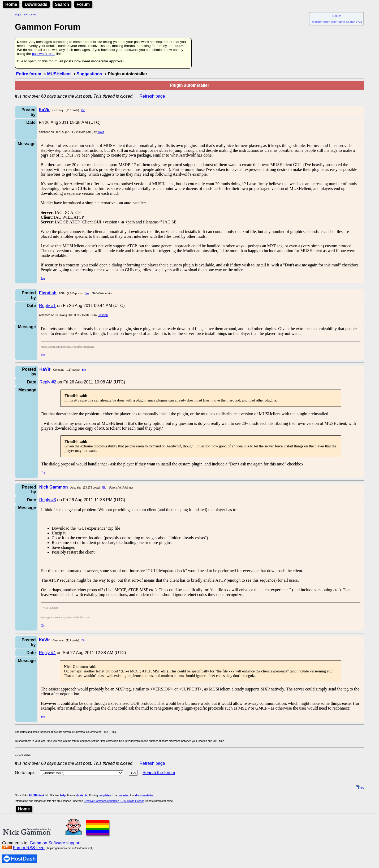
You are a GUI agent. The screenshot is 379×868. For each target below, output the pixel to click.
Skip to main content (26, 15)
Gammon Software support (55, 843)
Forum (83, 4)
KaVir (101, 132)
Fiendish (103, 315)
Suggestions (89, 74)
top (360, 788)
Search (62, 4)
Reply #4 (47, 653)
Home (11, 4)
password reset (44, 54)
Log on (336, 15)
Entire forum (29, 74)
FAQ (359, 22)
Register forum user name (328, 22)
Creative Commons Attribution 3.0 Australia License (114, 801)
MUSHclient (59, 74)
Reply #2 (48, 382)
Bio (83, 110)
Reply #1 (47, 306)
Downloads (36, 4)
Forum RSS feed (29, 848)
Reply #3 (48, 500)
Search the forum (159, 773)
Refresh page (152, 96)
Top (43, 278)
